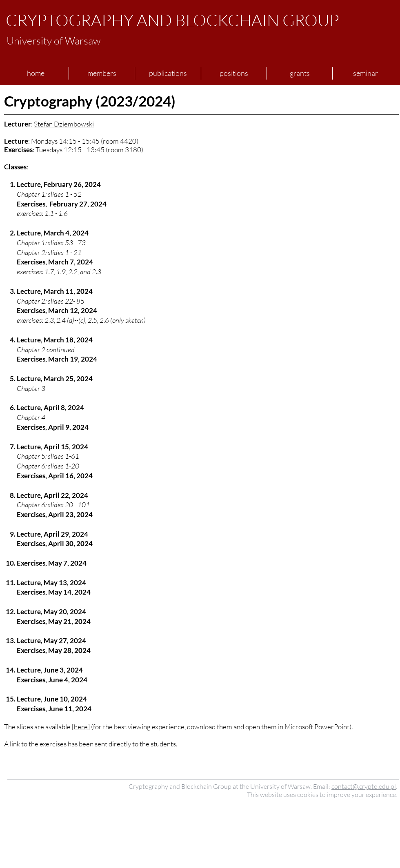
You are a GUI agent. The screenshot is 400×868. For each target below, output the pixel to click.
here (81, 727)
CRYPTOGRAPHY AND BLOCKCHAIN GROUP (172, 20)
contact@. (345, 786)
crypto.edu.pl (378, 786)
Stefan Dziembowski (64, 124)
